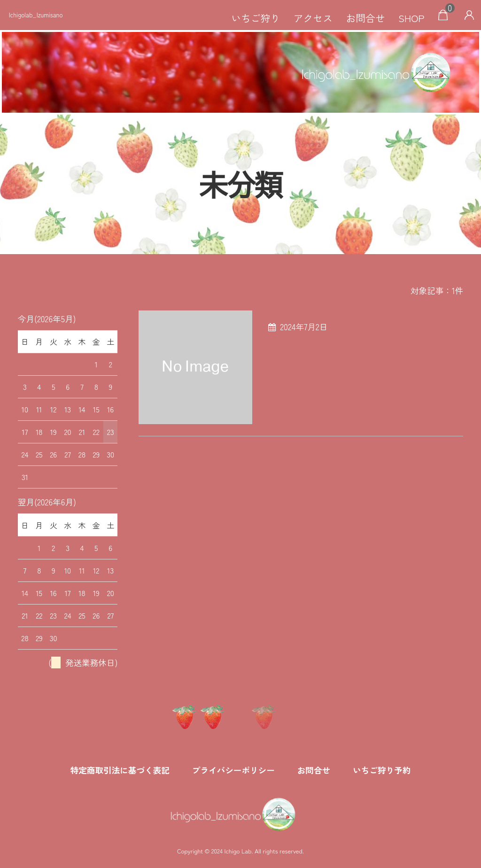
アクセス (313, 18)
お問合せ (366, 18)
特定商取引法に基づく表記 (120, 770)
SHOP (411, 18)
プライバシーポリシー (233, 770)
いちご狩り (256, 18)
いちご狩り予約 (382, 770)
